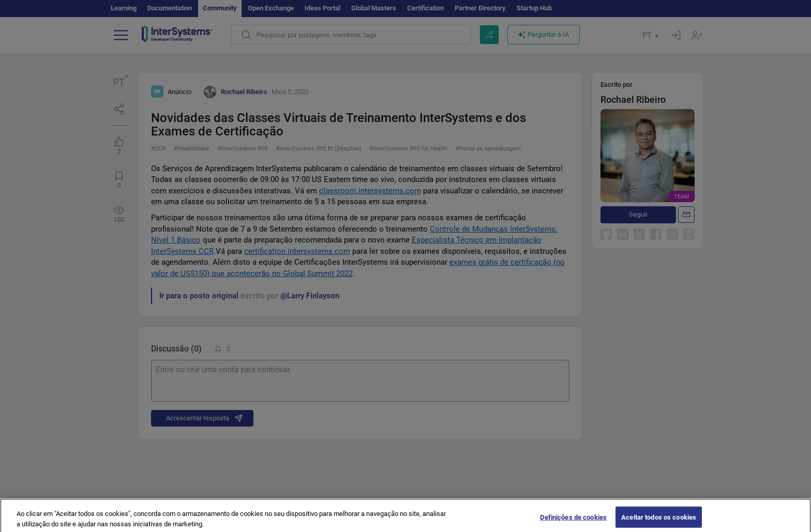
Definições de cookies (573, 521)
